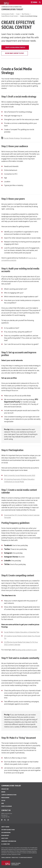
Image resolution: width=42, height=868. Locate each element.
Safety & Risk (5, 827)
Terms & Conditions (6, 858)
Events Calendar (7, 806)
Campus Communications (9, 795)
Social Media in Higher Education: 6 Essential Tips (22, 632)
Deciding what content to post (26, 650)
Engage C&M (5, 789)
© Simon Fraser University (26, 858)
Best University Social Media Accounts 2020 (20, 475)
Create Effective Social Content (10, 16)
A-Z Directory (6, 844)
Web (3, 803)
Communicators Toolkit (12, 9)
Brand (3, 792)
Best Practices (26, 14)
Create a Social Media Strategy (15, 47)
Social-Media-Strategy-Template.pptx (17, 138)
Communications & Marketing (12, 7)
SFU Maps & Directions (8, 830)
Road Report (5, 835)
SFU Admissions (6, 833)
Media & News (5, 798)
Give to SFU (5, 838)
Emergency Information (9, 841)
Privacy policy (15, 858)
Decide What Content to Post (15, 53)
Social (18, 14)
